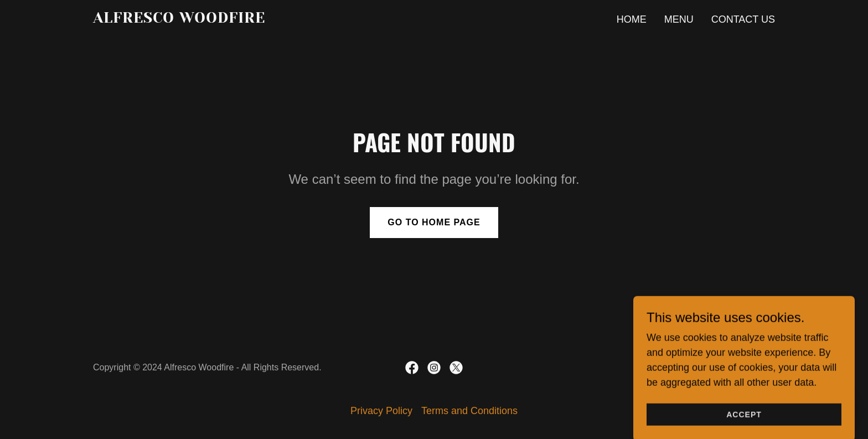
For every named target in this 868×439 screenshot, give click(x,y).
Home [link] (632, 19)
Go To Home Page (434, 222)
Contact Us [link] (743, 19)
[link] (212, 19)
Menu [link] (679, 19)
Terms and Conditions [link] (469, 411)
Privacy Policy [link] (381, 411)
